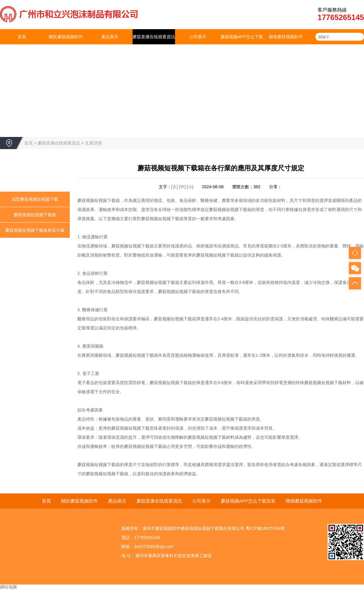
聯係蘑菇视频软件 (286, 37)
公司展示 (198, 37)
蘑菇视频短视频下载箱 (35, 215)
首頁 (22, 37)
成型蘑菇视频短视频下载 (35, 199)
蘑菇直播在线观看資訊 (154, 37)
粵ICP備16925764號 (265, 528)
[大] (175, 187)
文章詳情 (93, 143)
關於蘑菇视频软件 (66, 37)
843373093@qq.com (154, 547)
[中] (183, 187)
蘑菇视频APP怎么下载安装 (242, 44)
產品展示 (110, 37)
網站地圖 (8, 587)
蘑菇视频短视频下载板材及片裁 (35, 230)
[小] (190, 187)
